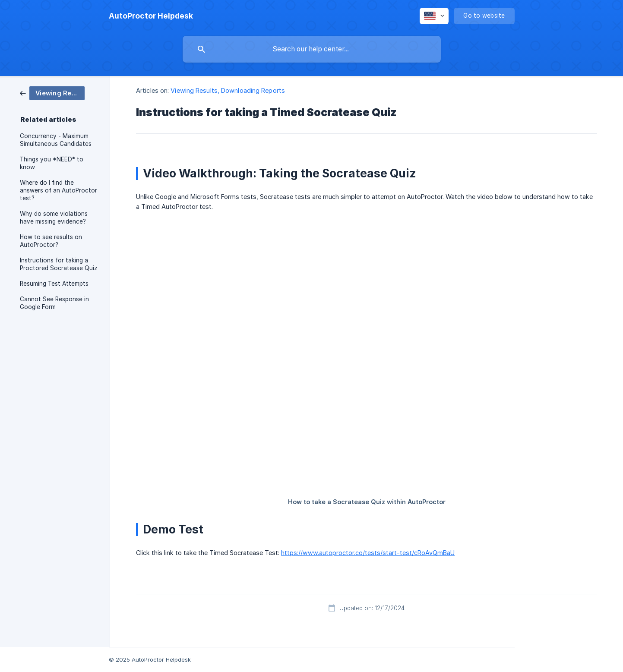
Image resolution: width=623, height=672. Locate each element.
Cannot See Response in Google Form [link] (54, 303)
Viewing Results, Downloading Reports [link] (228, 90)
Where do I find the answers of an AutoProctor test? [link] (59, 190)
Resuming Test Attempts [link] (54, 284)
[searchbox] (312, 49)
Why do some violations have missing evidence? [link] (54, 218)
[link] (52, 93)
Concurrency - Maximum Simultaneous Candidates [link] (56, 140)
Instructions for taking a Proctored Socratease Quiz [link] (59, 264)
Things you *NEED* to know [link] (52, 163)
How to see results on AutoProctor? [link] (51, 241)
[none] (151, 16)
